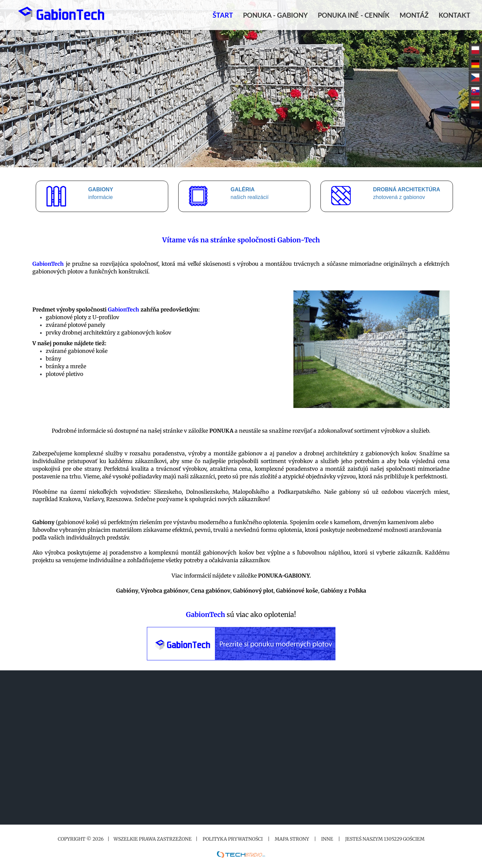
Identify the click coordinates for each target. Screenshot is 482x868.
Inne (327, 839)
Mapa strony (292, 839)
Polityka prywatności (233, 839)
